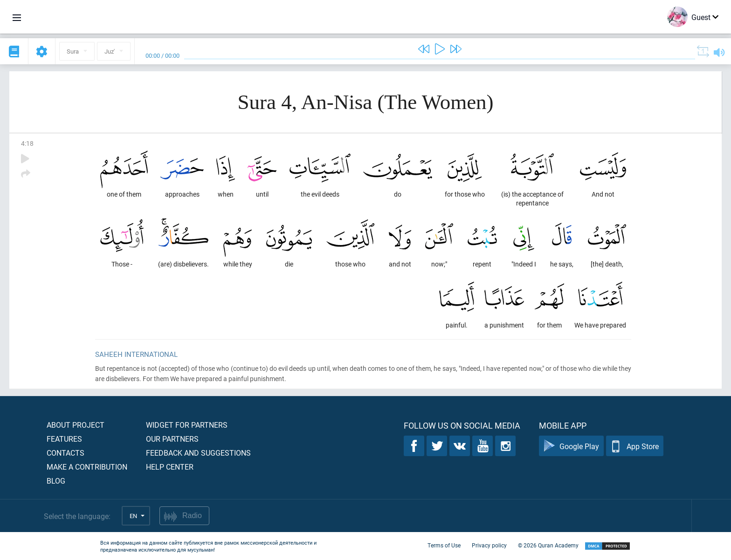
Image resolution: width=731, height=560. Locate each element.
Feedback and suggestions (198, 453)
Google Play (571, 446)
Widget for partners (187, 425)
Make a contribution (87, 467)
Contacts (66, 453)
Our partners (172, 439)
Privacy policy (489, 545)
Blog (56, 481)
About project (76, 425)
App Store (635, 446)
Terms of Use (444, 545)
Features (64, 439)
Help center (170, 467)
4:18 (27, 143)
